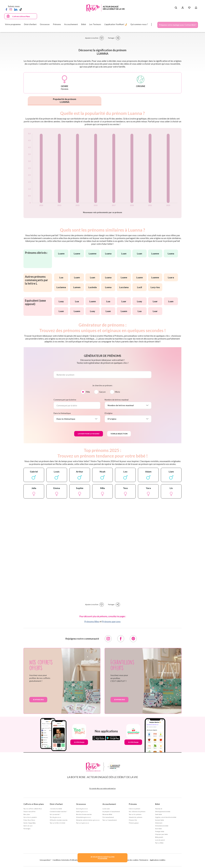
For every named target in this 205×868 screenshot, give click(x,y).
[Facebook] (6, 9)
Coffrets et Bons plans (34, 804)
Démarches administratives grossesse (88, 820)
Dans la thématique (62, 413)
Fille (88, 392)
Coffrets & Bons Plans (21, 16)
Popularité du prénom (65, 100)
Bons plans (27, 814)
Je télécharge (79, 742)
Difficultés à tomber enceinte (59, 820)
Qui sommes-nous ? (139, 24)
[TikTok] (21, 9)
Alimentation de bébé (162, 826)
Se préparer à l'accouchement (111, 811)
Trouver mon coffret (29, 811)
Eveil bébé (158, 829)
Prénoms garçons (111, 621)
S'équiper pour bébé (161, 834)
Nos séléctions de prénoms (137, 811)
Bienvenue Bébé (107, 814)
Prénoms (133, 804)
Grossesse (81, 804)
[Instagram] (11, 9)
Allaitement (159, 823)
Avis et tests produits (30, 817)
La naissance (106, 809)
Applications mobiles (158, 860)
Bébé (158, 804)
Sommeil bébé (160, 820)
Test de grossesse (55, 817)
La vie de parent (160, 840)
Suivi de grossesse (82, 809)
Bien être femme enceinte (84, 814)
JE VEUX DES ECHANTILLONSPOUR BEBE (102, 858)
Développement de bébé (163, 811)
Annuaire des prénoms (136, 817)
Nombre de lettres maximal (117, 400)
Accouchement (109, 804)
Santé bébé (159, 814)
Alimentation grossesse (83, 817)
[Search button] (176, 8)
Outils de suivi (28, 826)
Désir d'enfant (56, 804)
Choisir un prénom (134, 809)
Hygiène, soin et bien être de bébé (166, 817)
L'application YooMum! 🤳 (116, 24)
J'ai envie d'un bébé (56, 809)
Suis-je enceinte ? (55, 814)
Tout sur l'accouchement (110, 820)
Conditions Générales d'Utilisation (66, 860)
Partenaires (144, 860)
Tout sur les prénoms (135, 814)
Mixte (117, 392)
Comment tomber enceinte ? (58, 811)
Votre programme (13, 24)
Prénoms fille (133, 820)
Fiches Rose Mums (29, 820)
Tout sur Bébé (159, 843)
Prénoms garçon (134, 823)
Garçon (102, 392)
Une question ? (45, 860)
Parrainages (27, 829)
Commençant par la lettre (65, 400)
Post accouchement (108, 817)
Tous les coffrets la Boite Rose (33, 809)
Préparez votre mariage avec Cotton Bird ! (178, 25)
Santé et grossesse (82, 811)
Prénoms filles (92, 621)
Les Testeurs (95, 24)
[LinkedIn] (16, 9)
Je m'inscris (38, 700)
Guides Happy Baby (30, 823)
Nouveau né (159, 809)
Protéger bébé (160, 831)
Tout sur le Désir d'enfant (58, 823)
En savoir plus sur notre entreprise (102, 788)
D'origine (109, 413)
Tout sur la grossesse (83, 823)
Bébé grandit (159, 837)
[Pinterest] (133, 639)
